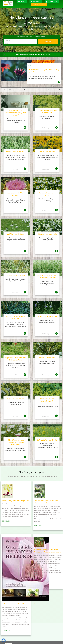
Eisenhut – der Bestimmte (47, 316)
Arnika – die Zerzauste (47, 152)
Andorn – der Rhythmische (16, 152)
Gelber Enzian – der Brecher (47, 440)
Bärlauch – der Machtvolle (47, 234)
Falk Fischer (38, 641)
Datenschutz (55, 641)
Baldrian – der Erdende (16, 234)
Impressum (46, 641)
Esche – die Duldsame (47, 358)
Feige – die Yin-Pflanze (16, 399)
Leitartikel (32, 66)
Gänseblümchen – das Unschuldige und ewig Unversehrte (16, 442)
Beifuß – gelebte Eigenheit (16, 275)
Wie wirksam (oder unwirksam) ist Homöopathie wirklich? (16, 113)
